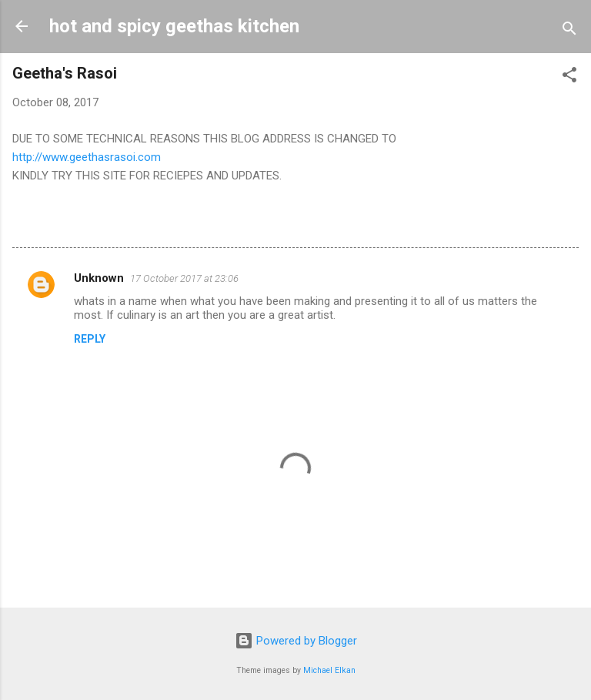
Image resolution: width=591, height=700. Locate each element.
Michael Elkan (329, 670)
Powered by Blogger (296, 641)
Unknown (99, 278)
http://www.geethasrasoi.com (87, 157)
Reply (90, 339)
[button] (569, 77)
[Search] (569, 31)
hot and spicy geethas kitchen (174, 26)
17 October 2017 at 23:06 (184, 278)
